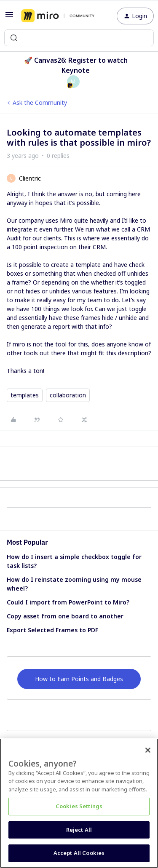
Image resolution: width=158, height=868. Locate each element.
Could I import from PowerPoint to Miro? (68, 602)
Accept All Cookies (79, 853)
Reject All (79, 830)
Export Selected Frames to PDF (52, 630)
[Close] (148, 750)
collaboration (68, 395)
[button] (9, 17)
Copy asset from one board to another (65, 616)
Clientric (30, 178)
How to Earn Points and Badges (79, 679)
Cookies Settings (79, 806)
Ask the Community (40, 103)
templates (25, 395)
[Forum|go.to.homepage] (58, 16)
